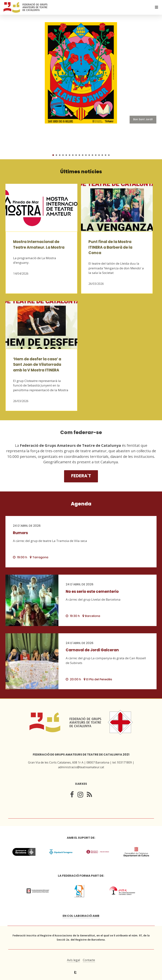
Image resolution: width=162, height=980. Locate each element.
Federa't (81, 476)
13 (92, 155)
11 (86, 155)
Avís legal (73, 960)
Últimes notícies (81, 172)
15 (99, 155)
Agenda (81, 504)
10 (83, 155)
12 (89, 155)
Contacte (89, 960)
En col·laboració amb (81, 916)
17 (106, 155)
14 (96, 155)
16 (102, 155)
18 (109, 155)
